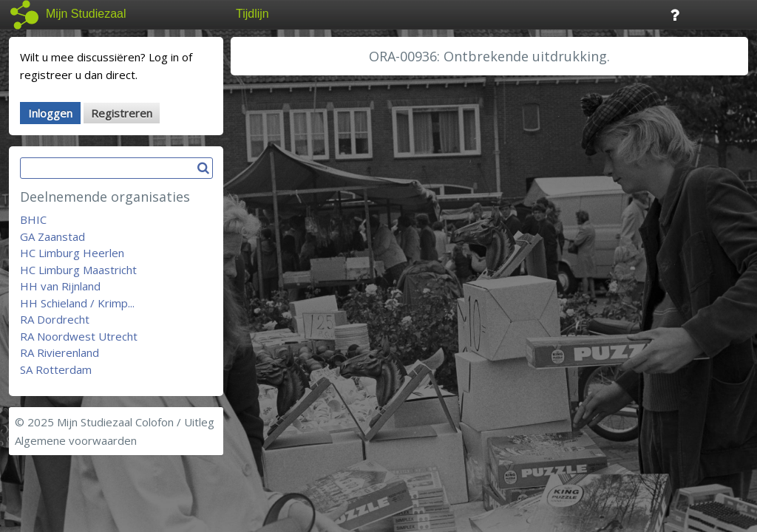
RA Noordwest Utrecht (79, 336)
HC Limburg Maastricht (78, 270)
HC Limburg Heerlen (72, 253)
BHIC (33, 219)
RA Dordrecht (55, 319)
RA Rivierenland (60, 352)
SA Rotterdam (56, 369)
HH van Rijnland (60, 286)
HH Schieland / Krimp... (77, 303)
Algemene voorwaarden (76, 440)
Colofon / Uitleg (175, 422)
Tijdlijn (252, 14)
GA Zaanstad (52, 236)
